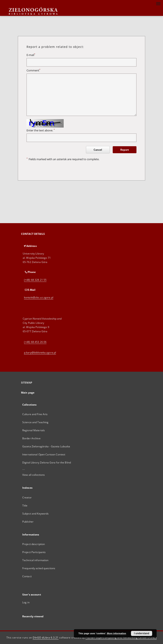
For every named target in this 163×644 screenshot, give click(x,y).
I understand (142, 633)
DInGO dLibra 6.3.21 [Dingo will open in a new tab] (46, 638)
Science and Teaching (35, 422)
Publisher (28, 522)
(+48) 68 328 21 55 (35, 280)
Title (25, 506)
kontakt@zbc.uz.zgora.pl (39, 297)
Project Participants (34, 552)
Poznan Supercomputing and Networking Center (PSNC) (121, 638)
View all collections (34, 475)
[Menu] (158, 3)
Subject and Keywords (35, 514)
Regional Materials (34, 430)
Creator (27, 497)
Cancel (98, 150)
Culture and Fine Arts (35, 414)
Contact (27, 576)
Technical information (35, 560)
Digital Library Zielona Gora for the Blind (47, 462)
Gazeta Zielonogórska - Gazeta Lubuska (46, 446)
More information (117, 633)
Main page (28, 393)
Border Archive (31, 438)
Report (125, 150)
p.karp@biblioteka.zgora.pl (40, 353)
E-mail (31, 55)
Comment (33, 70)
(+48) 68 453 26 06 (35, 342)
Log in (26, 602)
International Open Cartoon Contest (44, 454)
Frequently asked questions (39, 568)
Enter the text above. (41, 130)
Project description (34, 544)
